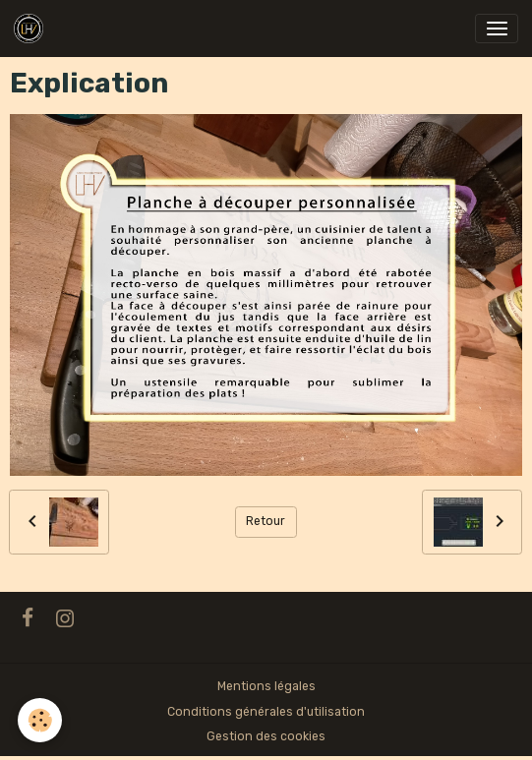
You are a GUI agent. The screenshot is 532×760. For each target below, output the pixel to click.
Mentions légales (266, 686)
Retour (266, 521)
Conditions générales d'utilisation (266, 712)
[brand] (32, 29)
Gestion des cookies (266, 736)
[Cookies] (40, 720)
